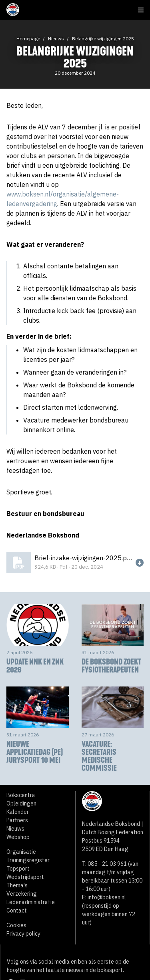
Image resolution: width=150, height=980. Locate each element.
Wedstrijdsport (25, 877)
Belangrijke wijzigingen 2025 (103, 39)
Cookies (16, 925)
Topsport (18, 869)
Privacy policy (23, 934)
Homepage (28, 39)
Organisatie (21, 852)
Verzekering (22, 894)
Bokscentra (21, 795)
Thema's (17, 885)
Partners (17, 820)
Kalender (18, 812)
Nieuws (56, 39)
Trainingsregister (28, 860)
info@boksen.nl (107, 897)
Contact (17, 911)
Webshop (18, 837)
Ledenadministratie (31, 902)
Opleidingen (21, 803)
